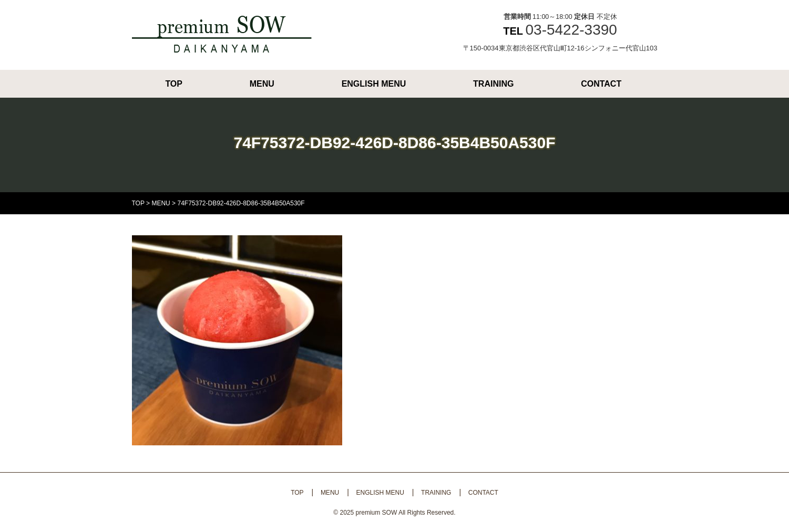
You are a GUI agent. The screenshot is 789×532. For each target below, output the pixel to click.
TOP (174, 84)
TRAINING (493, 84)
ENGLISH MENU (374, 84)
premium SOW (377, 513)
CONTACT (601, 84)
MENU (262, 84)
